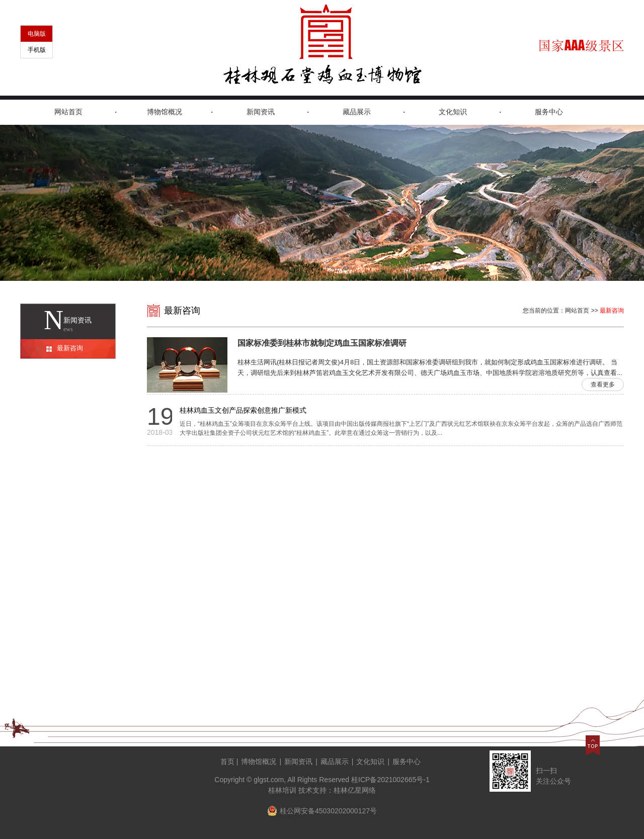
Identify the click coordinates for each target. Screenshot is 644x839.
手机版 (37, 50)
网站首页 (68, 112)
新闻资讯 (261, 112)
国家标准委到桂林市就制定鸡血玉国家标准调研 (322, 343)
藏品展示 (357, 112)
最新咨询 (70, 348)
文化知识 (453, 112)
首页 (227, 761)
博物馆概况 (165, 112)
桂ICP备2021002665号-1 (390, 780)
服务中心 (549, 112)
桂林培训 (282, 790)
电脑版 (37, 34)
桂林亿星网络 (355, 790)
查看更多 (603, 385)
